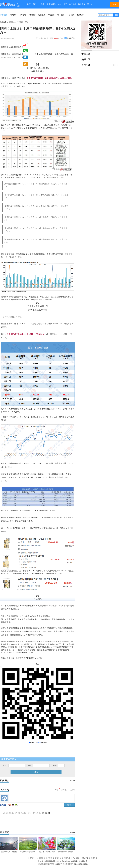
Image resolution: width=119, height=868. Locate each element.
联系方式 (67, 858)
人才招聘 (76, 858)
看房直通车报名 (9, 759)
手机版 (90, 4)
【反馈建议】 (46, 813)
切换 (18, 6)
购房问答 (73, 4)
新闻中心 (12, 22)
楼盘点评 (82, 4)
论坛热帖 (80, 15)
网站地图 (85, 858)
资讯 (65, 4)
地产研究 (23, 15)
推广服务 (49, 858)
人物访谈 (51, 15)
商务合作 (58, 858)
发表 (69, 805)
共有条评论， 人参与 (64, 790)
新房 (35, 4)
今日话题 (71, 15)
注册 (5, 805)
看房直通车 (51, 4)
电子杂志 (61, 15)
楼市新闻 (4, 15)
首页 (29, 4)
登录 (2, 805)
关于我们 (31, 858)
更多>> (72, 781)
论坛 (60, 4)
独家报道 (32, 15)
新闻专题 (42, 15)
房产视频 (13, 15)
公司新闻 (40, 858)
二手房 (42, 4)
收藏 (61, 38)
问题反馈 (94, 858)
